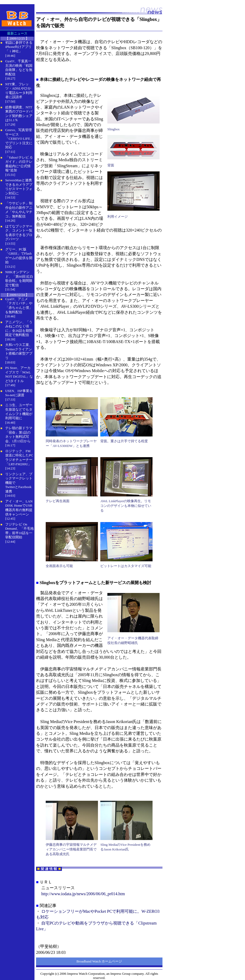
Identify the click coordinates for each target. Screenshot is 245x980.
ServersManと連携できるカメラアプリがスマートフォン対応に (19, 187)
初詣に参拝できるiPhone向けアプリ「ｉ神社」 (19, 47)
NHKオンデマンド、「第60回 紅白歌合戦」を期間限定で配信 (19, 279)
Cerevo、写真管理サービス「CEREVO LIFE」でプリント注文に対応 (19, 139)
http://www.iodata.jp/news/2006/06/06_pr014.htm (83, 894)
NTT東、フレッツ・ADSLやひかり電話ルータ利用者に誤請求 (19, 91)
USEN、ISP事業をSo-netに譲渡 (19, 393)
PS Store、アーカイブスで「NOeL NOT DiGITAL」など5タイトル (19, 374)
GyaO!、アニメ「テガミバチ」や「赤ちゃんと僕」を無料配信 (19, 306)
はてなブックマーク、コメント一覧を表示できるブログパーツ (19, 233)
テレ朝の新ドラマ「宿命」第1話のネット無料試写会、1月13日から (19, 435)
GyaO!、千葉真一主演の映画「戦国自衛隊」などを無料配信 (19, 68)
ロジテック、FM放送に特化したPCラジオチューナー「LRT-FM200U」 (19, 458)
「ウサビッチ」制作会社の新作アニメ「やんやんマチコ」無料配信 (19, 210)
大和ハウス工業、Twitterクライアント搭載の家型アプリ (19, 351)
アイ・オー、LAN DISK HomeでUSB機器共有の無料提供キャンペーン (19, 508)
